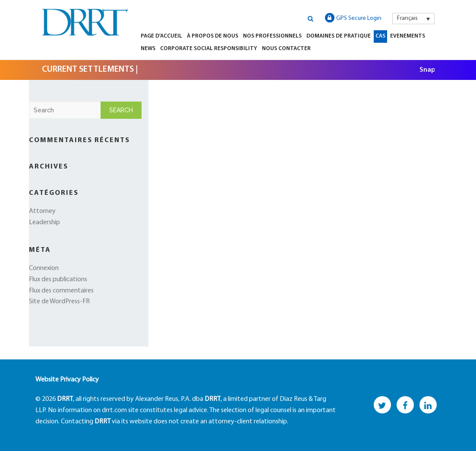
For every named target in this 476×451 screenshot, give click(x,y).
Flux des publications (58, 279)
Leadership (44, 222)
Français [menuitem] (407, 18)
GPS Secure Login (353, 18)
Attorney (42, 211)
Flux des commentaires (61, 291)
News (148, 49)
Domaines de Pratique (339, 36)
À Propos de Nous (213, 36)
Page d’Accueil (161, 36)
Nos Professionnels (272, 36)
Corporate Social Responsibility (209, 49)
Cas (380, 36)
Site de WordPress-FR (59, 302)
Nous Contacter (286, 49)
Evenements (408, 36)
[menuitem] (413, 19)
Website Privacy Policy (67, 380)
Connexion (44, 268)
